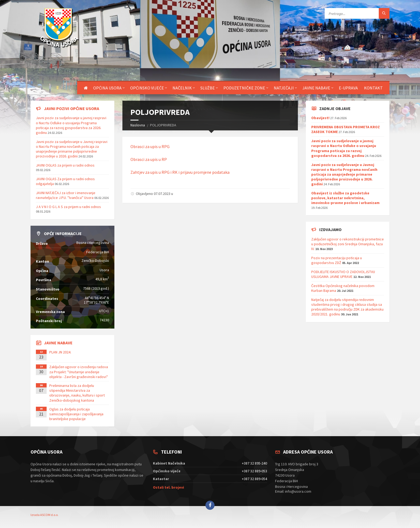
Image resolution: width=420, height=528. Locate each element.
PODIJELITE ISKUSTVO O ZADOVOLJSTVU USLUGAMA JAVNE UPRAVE (343, 274)
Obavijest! (320, 118)
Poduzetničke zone (244, 88)
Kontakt (373, 88)
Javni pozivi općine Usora (72, 108)
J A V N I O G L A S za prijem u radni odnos (68, 207)
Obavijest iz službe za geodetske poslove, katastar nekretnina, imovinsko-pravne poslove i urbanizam (345, 198)
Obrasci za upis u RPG (150, 146)
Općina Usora (107, 88)
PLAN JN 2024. (60, 352)
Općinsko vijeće (147, 88)
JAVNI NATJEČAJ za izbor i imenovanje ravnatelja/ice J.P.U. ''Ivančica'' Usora (66, 195)
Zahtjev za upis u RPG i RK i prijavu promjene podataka (180, 172)
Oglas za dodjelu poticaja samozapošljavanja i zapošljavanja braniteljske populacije (76, 414)
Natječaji (284, 88)
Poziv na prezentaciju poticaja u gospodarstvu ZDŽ (337, 260)
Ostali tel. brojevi (168, 487)
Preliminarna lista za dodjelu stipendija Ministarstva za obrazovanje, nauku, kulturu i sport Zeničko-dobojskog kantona (77, 393)
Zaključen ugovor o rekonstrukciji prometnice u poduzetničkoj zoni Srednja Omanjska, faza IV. (348, 244)
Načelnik (182, 88)
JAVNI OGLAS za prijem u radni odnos (65, 165)
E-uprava (348, 88)
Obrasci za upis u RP (149, 159)
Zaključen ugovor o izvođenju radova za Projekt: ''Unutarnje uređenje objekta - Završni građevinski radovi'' (79, 372)
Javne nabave (316, 88)
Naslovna (138, 125)
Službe (208, 88)
